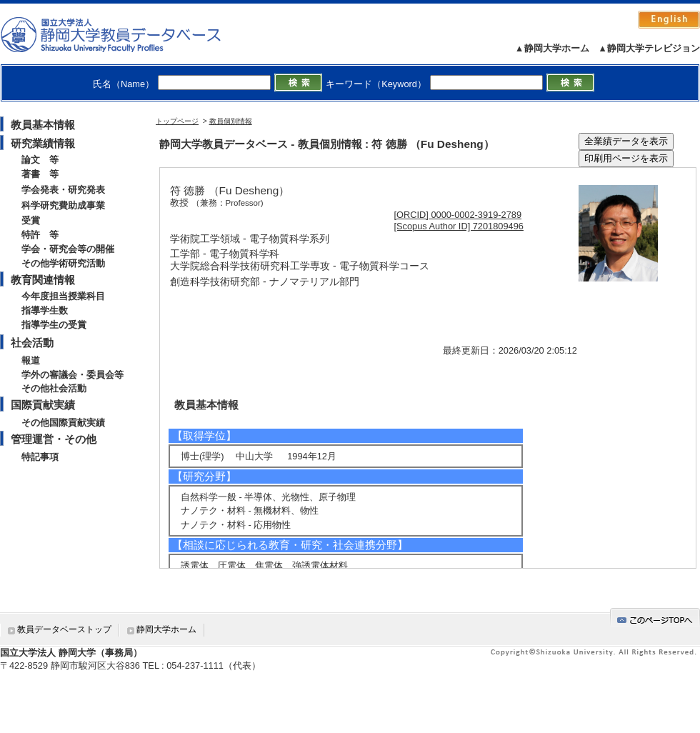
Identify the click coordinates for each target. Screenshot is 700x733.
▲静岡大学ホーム (552, 48)
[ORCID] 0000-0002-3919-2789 (458, 215)
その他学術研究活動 (63, 263)
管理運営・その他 (54, 439)
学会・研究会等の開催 (68, 249)
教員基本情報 (43, 125)
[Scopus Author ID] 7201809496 (459, 226)
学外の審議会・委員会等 (72, 375)
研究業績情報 (43, 143)
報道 (31, 360)
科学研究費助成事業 (63, 205)
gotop (655, 618)
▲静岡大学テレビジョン (649, 48)
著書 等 (40, 174)
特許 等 (40, 235)
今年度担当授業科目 (63, 296)
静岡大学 (125, 34)
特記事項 (40, 457)
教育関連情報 (43, 280)
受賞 (31, 220)
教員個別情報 (231, 121)
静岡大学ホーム (166, 629)
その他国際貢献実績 (63, 423)
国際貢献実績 (43, 405)
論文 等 (40, 160)
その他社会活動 (54, 388)
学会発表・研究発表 (63, 190)
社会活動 (32, 343)
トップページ (177, 121)
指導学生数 (45, 310)
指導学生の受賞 (54, 325)
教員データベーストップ (64, 629)
